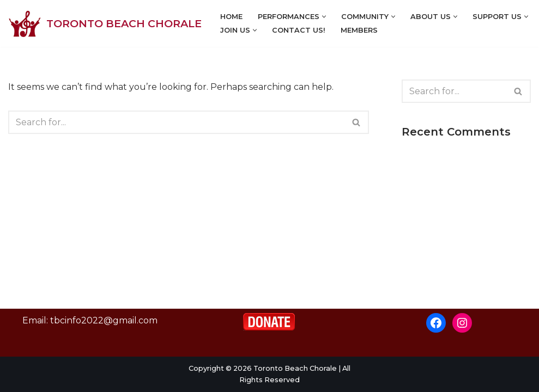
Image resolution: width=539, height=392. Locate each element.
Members (359, 30)
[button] (324, 17)
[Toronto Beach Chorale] (105, 23)
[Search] (176, 122)
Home (231, 17)
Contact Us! (299, 30)
